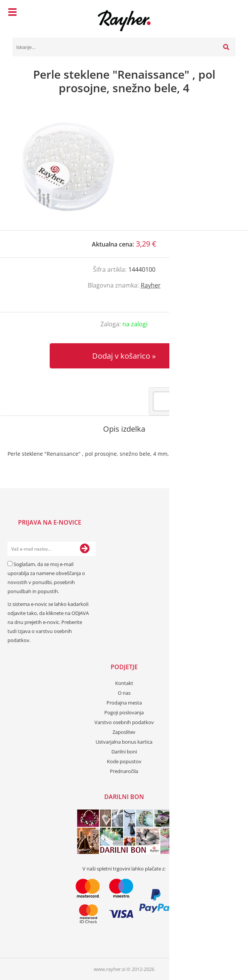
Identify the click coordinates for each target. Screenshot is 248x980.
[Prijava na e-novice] (85, 549)
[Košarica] (228, 13)
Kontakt (124, 683)
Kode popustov (124, 761)
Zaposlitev (124, 732)
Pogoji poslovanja (124, 712)
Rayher (151, 285)
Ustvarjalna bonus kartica (124, 742)
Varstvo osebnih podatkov (124, 722)
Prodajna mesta (124, 703)
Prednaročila (124, 771)
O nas (124, 693)
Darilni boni (124, 752)
